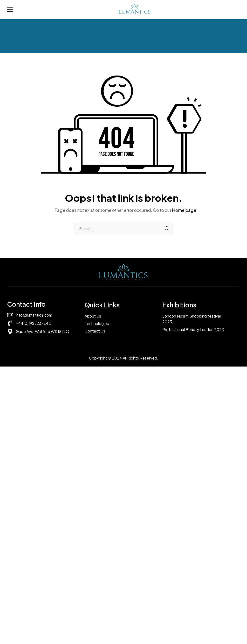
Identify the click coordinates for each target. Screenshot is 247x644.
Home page (184, 210)
